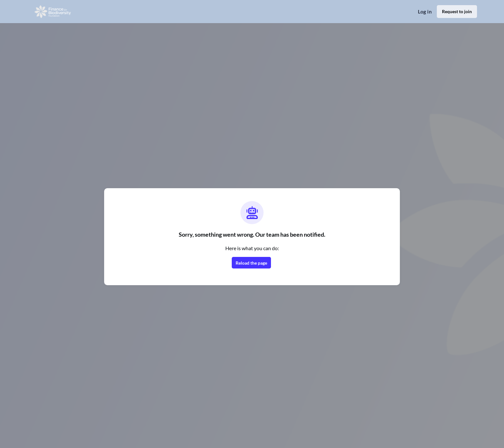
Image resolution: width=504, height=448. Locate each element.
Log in (425, 11)
